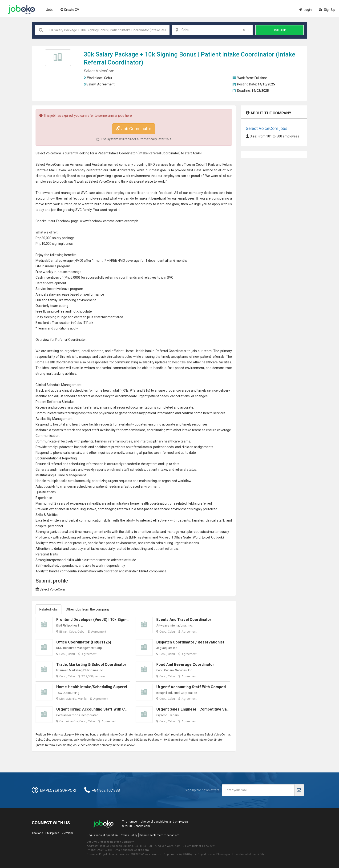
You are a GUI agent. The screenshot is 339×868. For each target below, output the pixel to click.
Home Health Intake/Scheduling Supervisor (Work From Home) (112, 687)
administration (118, 503)
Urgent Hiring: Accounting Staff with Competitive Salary (106, 709)
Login (306, 10)
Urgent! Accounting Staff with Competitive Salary (200, 687)
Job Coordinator (134, 129)
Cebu (108, 78)
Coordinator (258, 54)
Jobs (50, 10)
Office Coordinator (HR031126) (84, 642)
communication (124, 368)
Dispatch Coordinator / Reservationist (190, 642)
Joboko (21, 10)
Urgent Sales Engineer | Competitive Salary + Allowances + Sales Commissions (227, 709)
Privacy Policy (129, 835)
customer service (97, 560)
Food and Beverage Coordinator (185, 665)
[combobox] (212, 30)
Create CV (70, 10)
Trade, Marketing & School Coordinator (91, 665)
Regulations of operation (102, 835)
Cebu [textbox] (213, 30)
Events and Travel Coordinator (184, 620)
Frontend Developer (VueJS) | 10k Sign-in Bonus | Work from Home (116, 620)
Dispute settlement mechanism (159, 835)
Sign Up (327, 10)
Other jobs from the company (88, 609)
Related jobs (48, 609)
